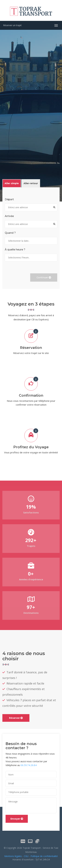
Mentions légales (13, 856)
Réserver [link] (16, 718)
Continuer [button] (44, 277)
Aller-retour (31, 183)
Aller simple (12, 183)
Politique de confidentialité (44, 856)
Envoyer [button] (17, 819)
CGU (26, 856)
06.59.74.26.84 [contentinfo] (29, 765)
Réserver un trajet (12, 25)
